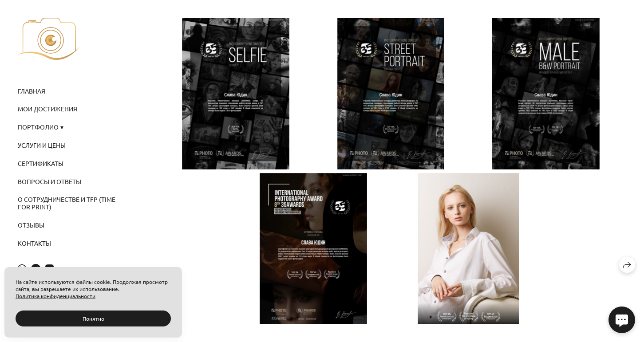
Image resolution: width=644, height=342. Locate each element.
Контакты (34, 243)
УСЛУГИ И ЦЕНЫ (42, 145)
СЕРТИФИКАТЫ (41, 163)
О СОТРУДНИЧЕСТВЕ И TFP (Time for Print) (67, 203)
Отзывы (31, 225)
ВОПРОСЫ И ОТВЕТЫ (49, 181)
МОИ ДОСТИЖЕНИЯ (47, 109)
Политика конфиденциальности (55, 296)
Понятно (93, 318)
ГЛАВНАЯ (32, 91)
